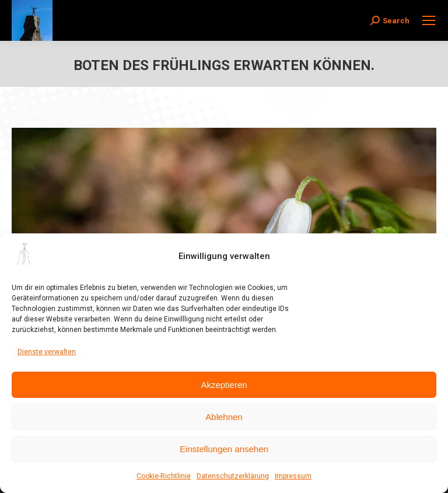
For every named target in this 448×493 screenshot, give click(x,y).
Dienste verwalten (47, 352)
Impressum (293, 476)
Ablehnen (224, 417)
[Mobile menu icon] (429, 20)
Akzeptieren (224, 385)
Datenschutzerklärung (233, 476)
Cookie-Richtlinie (164, 476)
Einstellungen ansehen (224, 449)
